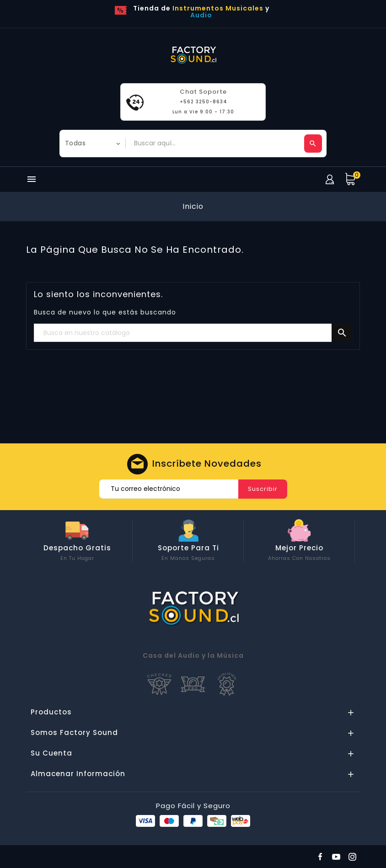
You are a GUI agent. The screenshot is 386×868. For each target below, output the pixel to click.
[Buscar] (193, 333)
